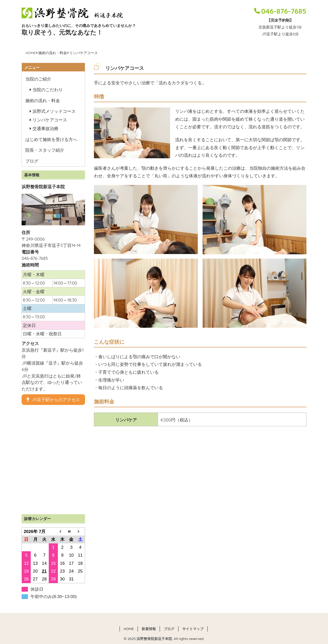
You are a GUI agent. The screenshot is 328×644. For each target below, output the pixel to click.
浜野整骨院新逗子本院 (154, 639)
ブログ (32, 161)
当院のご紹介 (38, 79)
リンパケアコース (50, 120)
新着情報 (149, 629)
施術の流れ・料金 (53, 53)
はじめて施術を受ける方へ (51, 139)
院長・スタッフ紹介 (45, 150)
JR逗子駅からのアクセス (53, 399)
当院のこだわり (48, 90)
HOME (30, 53)
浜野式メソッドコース (54, 111)
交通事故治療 (45, 128)
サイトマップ (193, 629)
